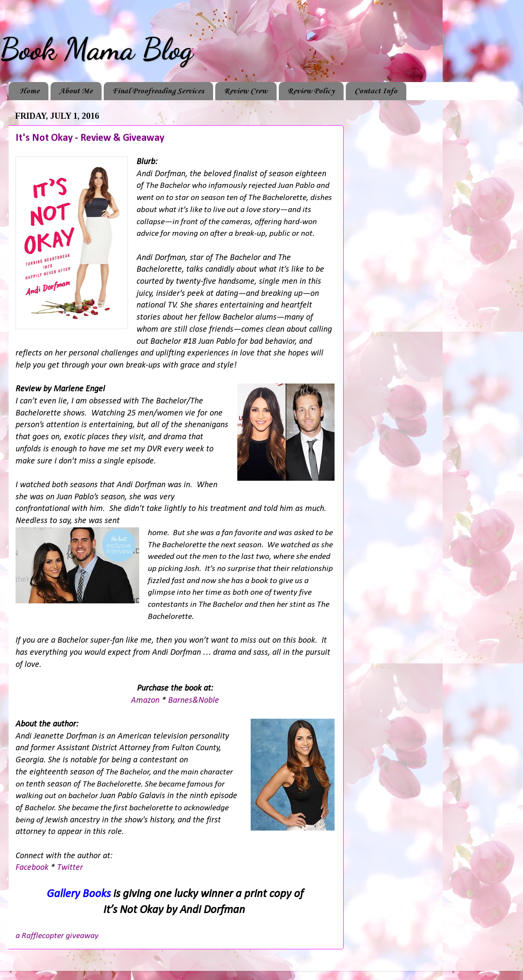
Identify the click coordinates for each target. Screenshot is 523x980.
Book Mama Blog (96, 49)
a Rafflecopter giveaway (57, 936)
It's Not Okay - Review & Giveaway (90, 138)
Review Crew (246, 91)
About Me (76, 91)
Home (29, 91)
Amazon (145, 701)
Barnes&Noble (194, 701)
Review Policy (311, 91)
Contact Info (376, 91)
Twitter (70, 868)
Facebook (33, 868)
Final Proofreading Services (158, 91)
